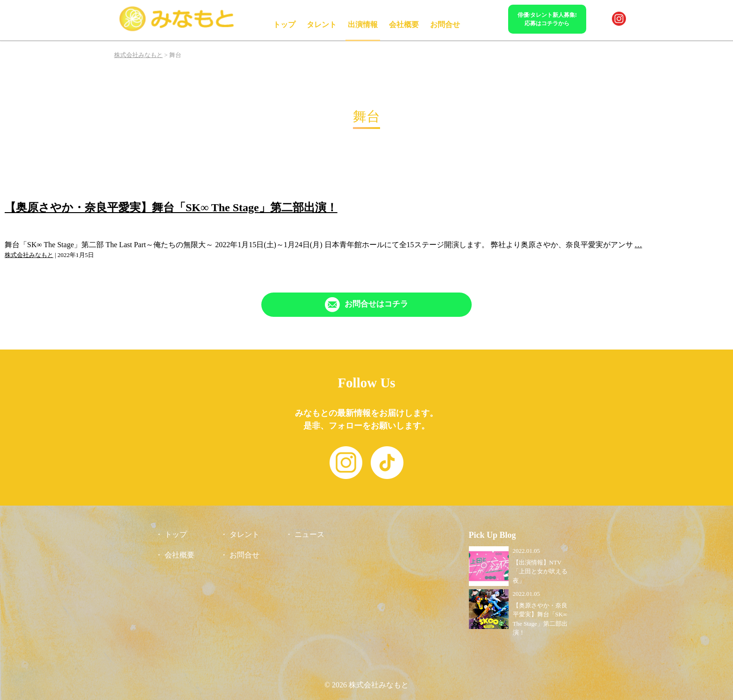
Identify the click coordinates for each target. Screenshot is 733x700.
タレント (322, 25)
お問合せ (445, 25)
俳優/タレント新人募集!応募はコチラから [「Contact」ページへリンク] (547, 19)
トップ (284, 25)
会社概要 (404, 25)
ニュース (309, 534)
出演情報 (363, 25)
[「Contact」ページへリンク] (366, 305)
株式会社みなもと (29, 255)
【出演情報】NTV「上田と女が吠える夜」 (540, 571)
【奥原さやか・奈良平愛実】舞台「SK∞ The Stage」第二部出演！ (171, 207)
